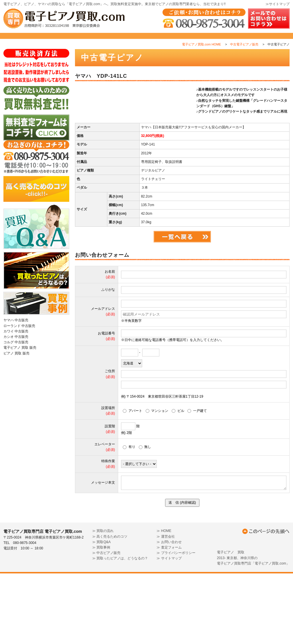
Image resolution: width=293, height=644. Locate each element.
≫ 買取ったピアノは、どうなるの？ (120, 629)
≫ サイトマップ (169, 629)
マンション (157, 481)
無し (145, 517)
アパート (132, 481)
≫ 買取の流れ (103, 602)
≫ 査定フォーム (169, 618)
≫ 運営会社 (166, 607)
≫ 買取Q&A (101, 613)
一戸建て (197, 481)
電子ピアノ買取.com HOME (202, 57)
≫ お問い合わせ (169, 613)
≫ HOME (164, 602)
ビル (178, 481)
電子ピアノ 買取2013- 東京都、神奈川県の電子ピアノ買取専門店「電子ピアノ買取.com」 (253, 629)
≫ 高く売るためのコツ (110, 607)
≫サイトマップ (278, 4)
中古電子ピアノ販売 (244, 57)
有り (129, 517)
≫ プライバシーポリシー (176, 623)
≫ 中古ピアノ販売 (106, 623)
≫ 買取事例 (101, 618)
